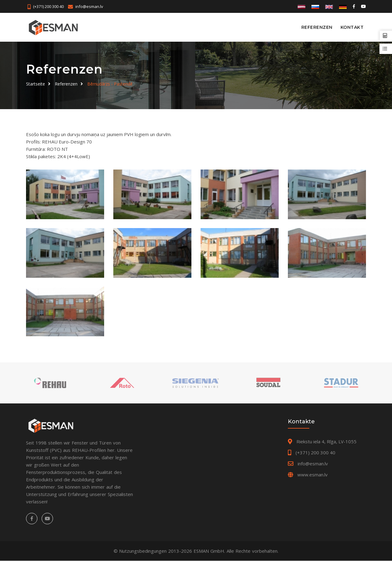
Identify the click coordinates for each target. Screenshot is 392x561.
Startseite (36, 84)
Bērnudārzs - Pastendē (110, 84)
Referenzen (317, 27)
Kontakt (352, 27)
